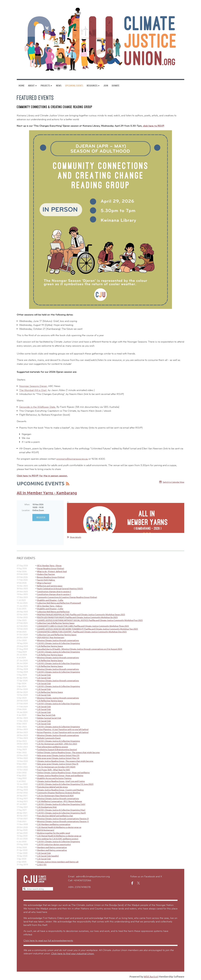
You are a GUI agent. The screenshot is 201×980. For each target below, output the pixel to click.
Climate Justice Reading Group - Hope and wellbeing (60, 775)
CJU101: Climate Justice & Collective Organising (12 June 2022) (65, 784)
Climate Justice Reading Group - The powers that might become (65, 761)
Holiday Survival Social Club (49, 718)
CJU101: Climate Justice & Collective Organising (58, 643)
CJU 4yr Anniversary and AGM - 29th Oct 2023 (57, 744)
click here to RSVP (153, 126)
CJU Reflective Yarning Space (50, 646)
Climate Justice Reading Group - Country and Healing (60, 790)
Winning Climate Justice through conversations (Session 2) (63, 819)
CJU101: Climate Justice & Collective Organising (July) (61, 804)
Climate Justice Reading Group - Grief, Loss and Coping (61, 781)
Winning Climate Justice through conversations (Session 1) (63, 821)
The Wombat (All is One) (33, 390)
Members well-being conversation (52, 847)
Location (26, 510)
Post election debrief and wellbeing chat (55, 816)
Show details (76, 537)
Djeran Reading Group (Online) (51, 568)
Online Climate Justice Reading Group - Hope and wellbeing (63, 772)
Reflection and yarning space (50, 586)
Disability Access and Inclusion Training (54, 778)
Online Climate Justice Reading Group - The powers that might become (68, 752)
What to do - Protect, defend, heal (52, 571)
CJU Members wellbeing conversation (54, 824)
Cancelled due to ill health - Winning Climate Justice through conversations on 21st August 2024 (79, 649)
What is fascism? (44, 583)
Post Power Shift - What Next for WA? (53, 770)
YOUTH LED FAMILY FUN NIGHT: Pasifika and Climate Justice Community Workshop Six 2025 (77, 617)
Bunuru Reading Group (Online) (51, 577)
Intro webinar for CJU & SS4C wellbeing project (58, 839)
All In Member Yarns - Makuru (50, 606)
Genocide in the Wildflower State (37, 407)
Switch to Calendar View (174, 482)
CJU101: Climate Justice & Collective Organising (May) (61, 810)
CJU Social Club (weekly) (48, 856)
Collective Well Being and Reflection (53, 612)
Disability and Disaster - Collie (50, 600)
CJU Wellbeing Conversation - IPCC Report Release (59, 801)
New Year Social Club (46, 715)
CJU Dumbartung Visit (47, 807)
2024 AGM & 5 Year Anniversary (51, 637)
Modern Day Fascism (46, 574)
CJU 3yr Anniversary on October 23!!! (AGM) (56, 767)
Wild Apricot (151, 976)
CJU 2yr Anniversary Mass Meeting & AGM (55, 795)
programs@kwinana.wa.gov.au (72, 459)
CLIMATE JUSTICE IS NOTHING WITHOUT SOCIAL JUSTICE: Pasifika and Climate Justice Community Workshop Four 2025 (90, 620)
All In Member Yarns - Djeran (49, 565)
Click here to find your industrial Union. (73, 954)
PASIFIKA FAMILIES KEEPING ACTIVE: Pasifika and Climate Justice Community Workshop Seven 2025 (81, 614)
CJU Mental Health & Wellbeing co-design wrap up (59, 827)
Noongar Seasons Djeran (33, 386)
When (27, 504)
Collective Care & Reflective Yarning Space (56, 623)
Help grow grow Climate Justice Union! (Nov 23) (58, 755)
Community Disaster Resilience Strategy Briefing (59, 793)
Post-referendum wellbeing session (52, 747)
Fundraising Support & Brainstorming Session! (57, 749)
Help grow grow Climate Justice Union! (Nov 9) (58, 764)
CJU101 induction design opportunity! (54, 844)
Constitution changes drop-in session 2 (54, 591)
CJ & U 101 (42, 864)
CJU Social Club (44, 675)
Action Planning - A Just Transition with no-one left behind (63, 729)
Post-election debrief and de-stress (52, 787)
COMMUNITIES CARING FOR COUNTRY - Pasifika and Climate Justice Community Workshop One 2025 (82, 632)
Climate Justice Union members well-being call (58, 862)
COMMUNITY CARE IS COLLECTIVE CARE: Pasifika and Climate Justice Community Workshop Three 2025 (83, 626)
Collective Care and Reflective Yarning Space (57, 635)
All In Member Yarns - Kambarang (47, 493)
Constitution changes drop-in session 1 (54, 594)
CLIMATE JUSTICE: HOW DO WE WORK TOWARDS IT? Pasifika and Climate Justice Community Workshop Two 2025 (87, 629)
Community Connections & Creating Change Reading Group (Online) (67, 597)
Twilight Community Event (49, 738)
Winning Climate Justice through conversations (58, 640)
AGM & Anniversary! (46, 830)
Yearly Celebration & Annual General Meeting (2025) (60, 588)
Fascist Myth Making (46, 580)
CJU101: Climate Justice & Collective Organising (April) (61, 813)
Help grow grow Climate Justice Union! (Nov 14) (58, 758)
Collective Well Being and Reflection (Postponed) (59, 603)
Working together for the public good (53, 833)
